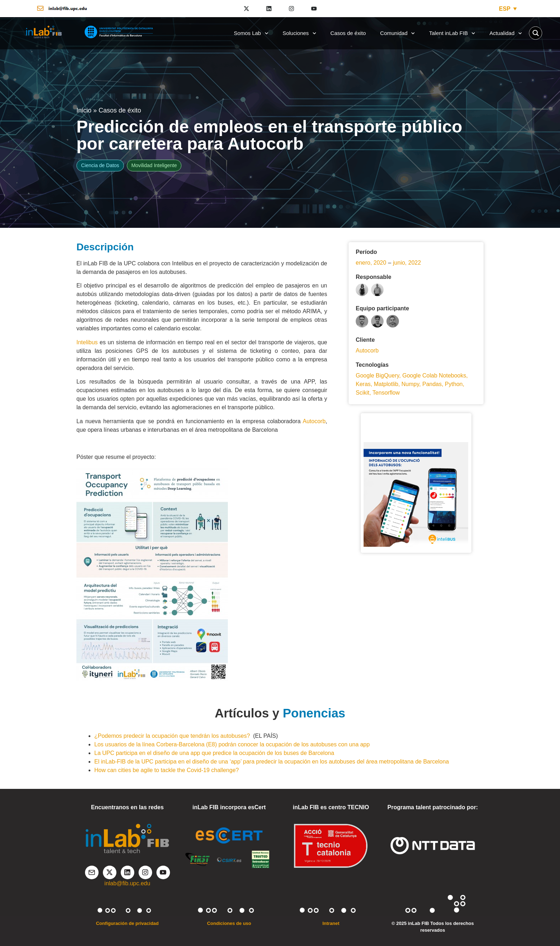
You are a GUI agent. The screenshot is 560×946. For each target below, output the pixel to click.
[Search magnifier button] (536, 33)
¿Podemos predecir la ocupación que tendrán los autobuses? (172, 736)
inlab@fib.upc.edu (127, 883)
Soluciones (299, 33)
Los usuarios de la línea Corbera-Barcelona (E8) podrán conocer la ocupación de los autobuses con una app (232, 744)
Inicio (84, 110)
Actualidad (506, 33)
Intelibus (87, 342)
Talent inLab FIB (452, 33)
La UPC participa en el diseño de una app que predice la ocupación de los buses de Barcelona (214, 753)
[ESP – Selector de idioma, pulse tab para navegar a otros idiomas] (508, 9)
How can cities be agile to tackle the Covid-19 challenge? (167, 770)
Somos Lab (251, 33)
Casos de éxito (348, 33)
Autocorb (314, 421)
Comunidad (397, 33)
